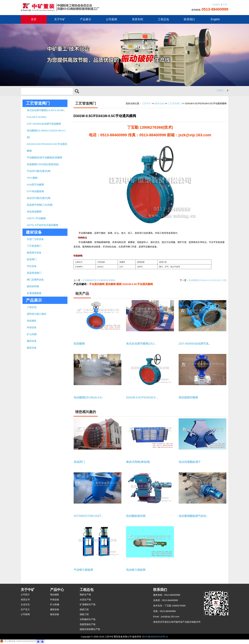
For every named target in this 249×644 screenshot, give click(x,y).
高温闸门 (79, 462)
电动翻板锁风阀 (136, 516)
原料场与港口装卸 (36, 314)
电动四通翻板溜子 (190, 462)
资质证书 (25, 600)
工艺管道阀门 (38, 103)
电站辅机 (32, 321)
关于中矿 (60, 19)
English (216, 4)
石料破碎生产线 (88, 619)
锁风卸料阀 (33, 286)
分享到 (220, 90)
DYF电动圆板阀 (35, 191)
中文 (225, 4)
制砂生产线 (85, 595)
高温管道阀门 (34, 273)
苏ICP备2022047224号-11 (155, 637)
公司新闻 (112, 19)
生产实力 (25, 609)
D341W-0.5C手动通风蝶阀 (138, 284)
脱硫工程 (84, 614)
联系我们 (189, 19)
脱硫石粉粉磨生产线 (90, 629)
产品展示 (86, 19)
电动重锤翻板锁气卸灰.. (193, 516)
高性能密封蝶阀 (188, 397)
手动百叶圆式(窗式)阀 (39, 171)
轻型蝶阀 (79, 344)
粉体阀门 (32, 259)
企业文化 (25, 604)
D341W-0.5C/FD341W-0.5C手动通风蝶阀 (47, 147)
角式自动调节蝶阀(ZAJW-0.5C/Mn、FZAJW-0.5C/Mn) (47, 114)
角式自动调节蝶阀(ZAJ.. (141, 344)
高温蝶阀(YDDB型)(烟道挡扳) (43, 164)
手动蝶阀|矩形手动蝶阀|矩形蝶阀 (44, 158)
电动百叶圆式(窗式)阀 (39, 198)
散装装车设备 (34, 253)
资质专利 (137, 19)
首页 (34, 19)
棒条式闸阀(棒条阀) (138, 462)
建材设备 (32, 341)
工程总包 (163, 19)
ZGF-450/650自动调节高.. (194, 344)
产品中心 (57, 590)
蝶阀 (119, 284)
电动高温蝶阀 (34, 212)
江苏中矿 (146, 103)
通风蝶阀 (110, 284)
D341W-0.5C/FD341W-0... (142, 397)
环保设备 (32, 327)
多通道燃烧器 (34, 293)
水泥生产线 (85, 600)
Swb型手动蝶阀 (35, 185)
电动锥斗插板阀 (136, 570)
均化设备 (32, 266)
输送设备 (32, 348)
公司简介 (25, 595)
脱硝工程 (84, 609)
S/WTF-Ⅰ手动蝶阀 (36, 218)
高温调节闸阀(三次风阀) (40, 205)
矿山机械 (32, 334)
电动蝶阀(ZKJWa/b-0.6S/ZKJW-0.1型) (46, 134)
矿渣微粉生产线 (88, 604)
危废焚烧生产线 (88, 624)
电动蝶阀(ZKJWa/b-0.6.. (88, 397)
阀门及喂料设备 (35, 280)
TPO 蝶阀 (32, 178)
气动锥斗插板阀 (83, 570)
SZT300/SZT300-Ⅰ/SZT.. (88, 516)
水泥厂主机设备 (35, 239)
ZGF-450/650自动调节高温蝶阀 (44, 124)
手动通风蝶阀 (97, 284)
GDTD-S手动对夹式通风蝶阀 (42, 225)
